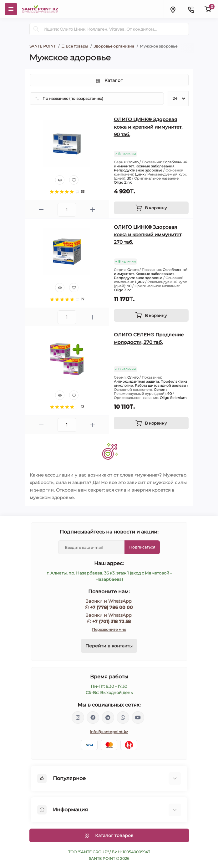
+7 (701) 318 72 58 (112, 621)
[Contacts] (191, 9)
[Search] (36, 29)
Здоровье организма (114, 46)
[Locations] (173, 9)
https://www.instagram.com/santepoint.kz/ (78, 717)
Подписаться (142, 547)
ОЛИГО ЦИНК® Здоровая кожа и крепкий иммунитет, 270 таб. (148, 235)
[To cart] (151, 208)
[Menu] (11, 9)
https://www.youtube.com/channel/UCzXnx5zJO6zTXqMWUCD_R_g (138, 717)
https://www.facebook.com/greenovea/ (93, 717)
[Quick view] (60, 180)
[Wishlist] (74, 180)
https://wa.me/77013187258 (123, 717)
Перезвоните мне (109, 629)
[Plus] (93, 209)
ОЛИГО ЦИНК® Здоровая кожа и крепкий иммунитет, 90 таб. (148, 127)
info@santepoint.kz (109, 732)
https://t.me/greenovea (108, 717)
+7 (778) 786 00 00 (112, 607)
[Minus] (41, 209)
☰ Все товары (75, 46)
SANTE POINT (43, 46)
